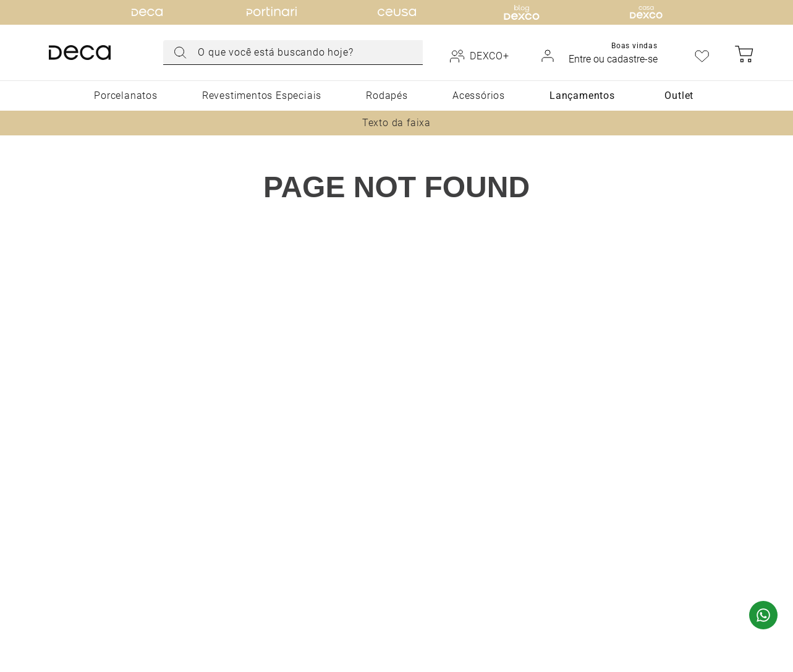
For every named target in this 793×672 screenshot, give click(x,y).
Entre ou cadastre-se (613, 59)
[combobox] (293, 53)
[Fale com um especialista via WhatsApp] (763, 616)
